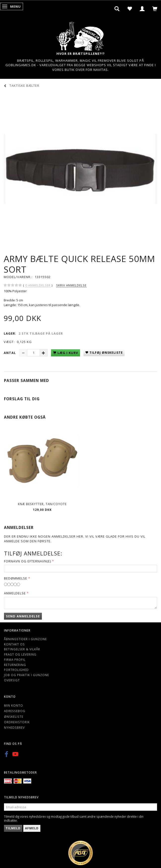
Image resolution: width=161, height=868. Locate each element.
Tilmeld (13, 828)
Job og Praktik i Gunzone (27, 675)
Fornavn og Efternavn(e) (27, 561)
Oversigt (12, 680)
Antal (10, 353)
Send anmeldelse (23, 616)
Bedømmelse (16, 578)
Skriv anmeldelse (71, 285)
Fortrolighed (16, 670)
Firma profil (15, 660)
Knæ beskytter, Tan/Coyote (42, 504)
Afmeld (32, 828)
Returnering (15, 665)
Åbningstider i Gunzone (25, 639)
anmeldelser (38, 285)
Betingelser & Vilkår (22, 649)
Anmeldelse (15, 593)
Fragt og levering (20, 654)
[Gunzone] (80, 35)
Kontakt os (14, 644)
